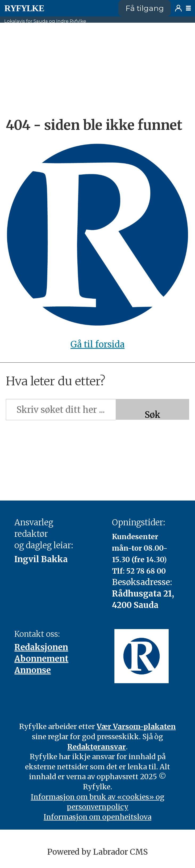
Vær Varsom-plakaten (136, 727)
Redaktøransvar (97, 747)
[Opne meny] (188, 8)
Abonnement (41, 659)
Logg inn (178, 8)
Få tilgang (145, 8)
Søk (153, 415)
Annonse (33, 670)
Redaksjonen (41, 647)
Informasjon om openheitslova (97, 817)
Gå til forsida (97, 344)
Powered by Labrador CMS (98, 852)
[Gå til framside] (24, 8)
